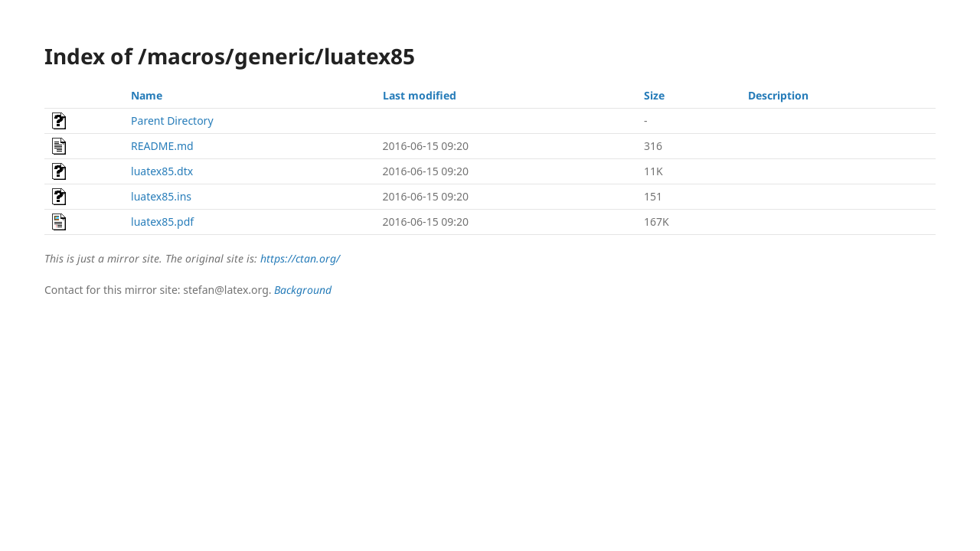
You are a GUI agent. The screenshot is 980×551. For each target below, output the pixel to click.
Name (147, 95)
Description (778, 95)
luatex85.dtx (162, 171)
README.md (162, 146)
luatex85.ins (161, 196)
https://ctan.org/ (300, 258)
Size (654, 95)
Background (303, 290)
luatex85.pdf (162, 222)
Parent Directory (172, 121)
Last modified (420, 95)
